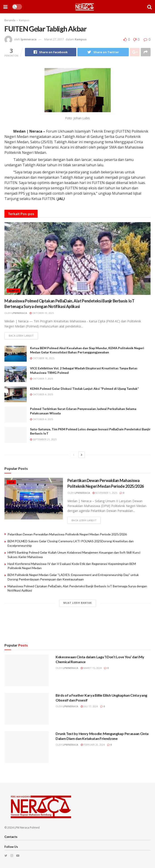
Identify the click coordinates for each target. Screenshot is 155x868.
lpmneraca (29, 39)
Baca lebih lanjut (21, 336)
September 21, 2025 (43, 439)
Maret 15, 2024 (91, 668)
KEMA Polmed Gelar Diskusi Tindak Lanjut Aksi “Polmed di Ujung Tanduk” (84, 389)
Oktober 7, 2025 (41, 379)
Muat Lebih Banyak (78, 603)
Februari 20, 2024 (93, 745)
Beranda (10, 20)
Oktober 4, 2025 (41, 394)
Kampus (24, 20)
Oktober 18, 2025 (42, 358)
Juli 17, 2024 (89, 706)
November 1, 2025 (105, 493)
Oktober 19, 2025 (42, 313)
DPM (11, 482)
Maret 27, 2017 (54, 39)
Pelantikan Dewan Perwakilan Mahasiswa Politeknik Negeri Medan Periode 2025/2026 (67, 534)
